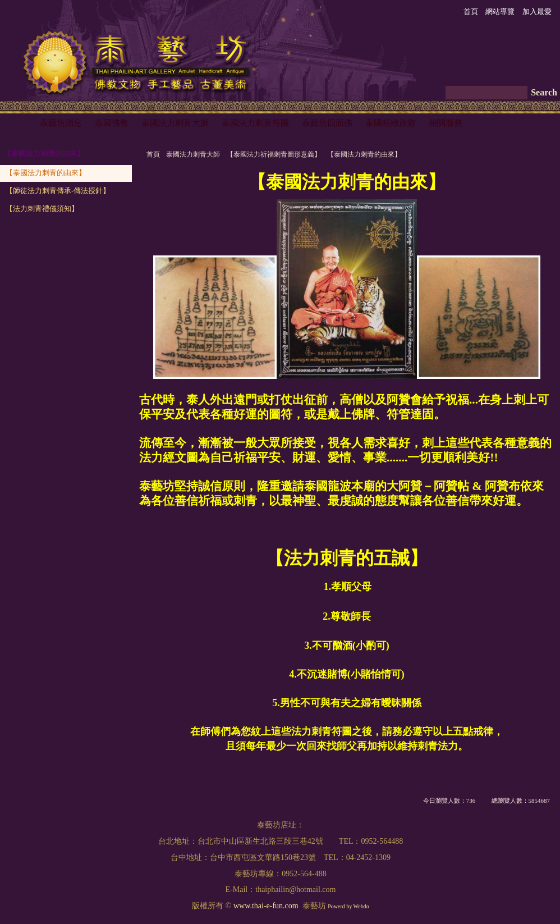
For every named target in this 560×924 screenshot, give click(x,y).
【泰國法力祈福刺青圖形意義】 (274, 154)
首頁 (153, 154)
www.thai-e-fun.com (266, 906)
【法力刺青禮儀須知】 (42, 209)
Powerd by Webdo (348, 906)
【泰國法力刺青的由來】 (364, 154)
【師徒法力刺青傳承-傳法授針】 (58, 191)
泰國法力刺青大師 (193, 154)
